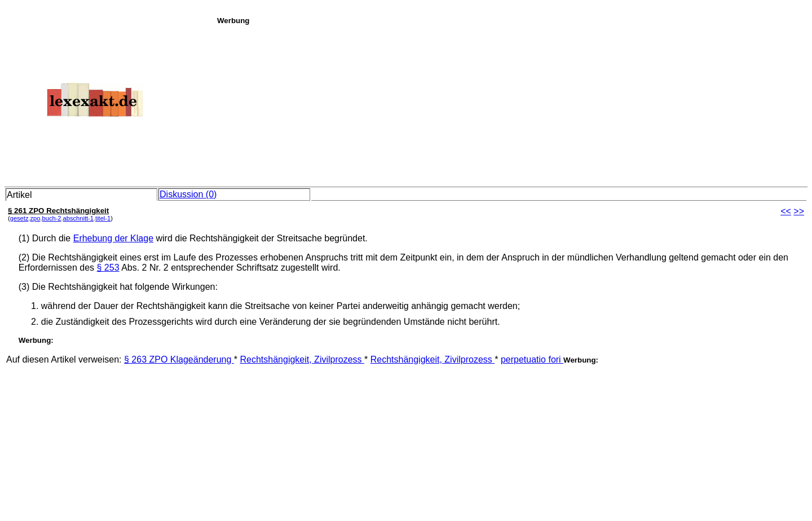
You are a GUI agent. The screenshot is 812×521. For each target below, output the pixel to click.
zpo (36, 218)
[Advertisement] (511, 104)
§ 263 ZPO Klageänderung (179, 359)
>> (799, 211)
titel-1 (103, 218)
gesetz (19, 218)
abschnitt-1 (78, 218)
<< (786, 211)
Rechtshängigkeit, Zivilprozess (302, 359)
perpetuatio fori (532, 359)
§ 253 (108, 268)
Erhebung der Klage (113, 238)
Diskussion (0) (188, 194)
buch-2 (52, 218)
